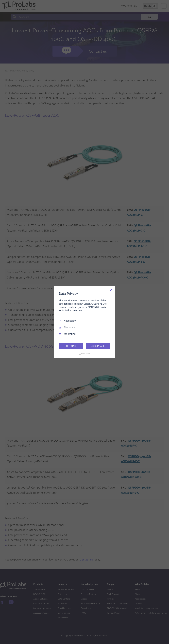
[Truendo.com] (84, 354)
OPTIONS (71, 346)
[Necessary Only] (111, 290)
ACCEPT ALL (98, 346)
